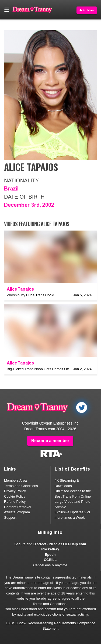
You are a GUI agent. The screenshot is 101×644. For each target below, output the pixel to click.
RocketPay (50, 549)
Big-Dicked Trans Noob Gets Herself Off (38, 369)
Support (10, 517)
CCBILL (50, 560)
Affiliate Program (17, 512)
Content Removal (18, 507)
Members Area (15, 480)
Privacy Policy (15, 491)
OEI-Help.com (74, 544)
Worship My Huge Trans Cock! (30, 295)
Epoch (50, 555)
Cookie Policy (15, 496)
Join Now (87, 10)
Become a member (50, 441)
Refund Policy (15, 502)
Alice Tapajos (20, 289)
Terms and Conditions (21, 486)
